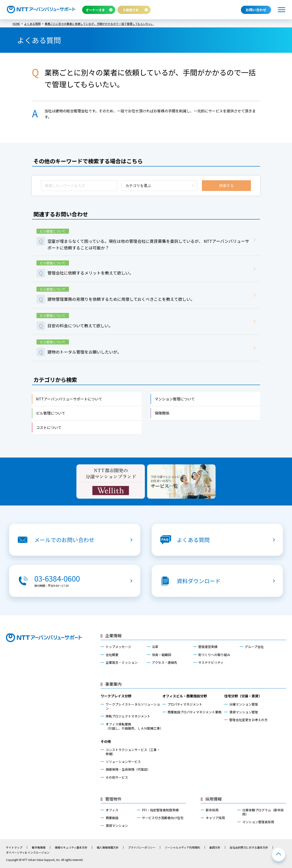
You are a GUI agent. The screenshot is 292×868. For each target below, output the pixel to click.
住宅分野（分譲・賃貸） (243, 696)
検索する (227, 186)
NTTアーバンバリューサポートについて (69, 399)
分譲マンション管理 (244, 704)
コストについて (49, 427)
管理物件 (113, 799)
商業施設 (112, 818)
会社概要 (112, 655)
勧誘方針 (215, 847)
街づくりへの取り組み (214, 655)
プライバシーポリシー (142, 847)
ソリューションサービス (123, 762)
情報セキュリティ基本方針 (71, 847)
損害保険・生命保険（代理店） (128, 769)
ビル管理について (51, 413)
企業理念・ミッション (122, 662)
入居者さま (131, 10)
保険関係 (162, 413)
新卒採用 (212, 810)
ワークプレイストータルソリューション (133, 706)
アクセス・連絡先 (165, 662)
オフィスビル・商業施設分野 (185, 696)
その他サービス (117, 777)
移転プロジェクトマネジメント (128, 716)
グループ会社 (254, 647)
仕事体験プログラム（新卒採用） (263, 812)
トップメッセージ (118, 647)
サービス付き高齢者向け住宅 (163, 818)
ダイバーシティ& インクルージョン (28, 852)
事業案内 (113, 684)
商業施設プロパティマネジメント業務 (194, 712)
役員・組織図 (162, 655)
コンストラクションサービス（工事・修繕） (133, 752)
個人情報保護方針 (108, 847)
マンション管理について (175, 399)
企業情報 (113, 635)
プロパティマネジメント (185, 704)
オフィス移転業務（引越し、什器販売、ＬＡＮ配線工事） (134, 726)
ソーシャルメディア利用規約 (182, 847)
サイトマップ (14, 847)
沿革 (155, 647)
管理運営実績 (208, 647)
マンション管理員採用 (258, 822)
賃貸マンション (117, 826)
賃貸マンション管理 (244, 712)
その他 (106, 741)
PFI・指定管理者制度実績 (160, 810)
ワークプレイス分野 (116, 696)
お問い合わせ (256, 10)
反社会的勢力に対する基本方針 (249, 847)
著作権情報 (39, 847)
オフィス (112, 810)
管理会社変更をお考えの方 (248, 720)
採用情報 (214, 799)
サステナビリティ (211, 662)
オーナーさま (95, 10)
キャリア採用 (215, 818)
